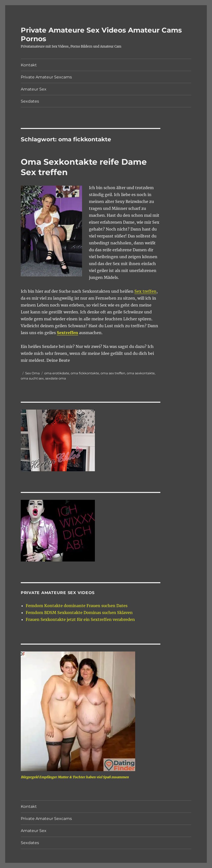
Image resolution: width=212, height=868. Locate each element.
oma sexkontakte (141, 373)
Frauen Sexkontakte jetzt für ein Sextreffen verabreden (80, 619)
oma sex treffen (113, 373)
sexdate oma (56, 378)
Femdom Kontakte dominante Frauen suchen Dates (77, 606)
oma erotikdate (57, 373)
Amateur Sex (34, 89)
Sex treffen (145, 291)
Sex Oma (32, 373)
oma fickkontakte (85, 373)
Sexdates (30, 101)
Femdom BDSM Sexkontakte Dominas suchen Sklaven (79, 613)
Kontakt (29, 65)
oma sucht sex (32, 378)
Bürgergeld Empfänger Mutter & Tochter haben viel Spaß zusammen (75, 777)
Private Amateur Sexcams (46, 77)
